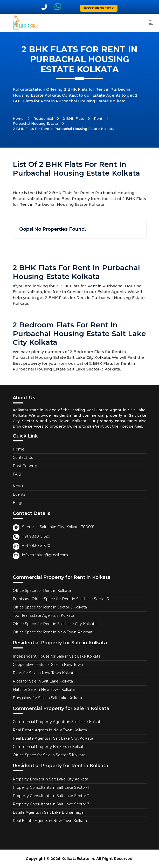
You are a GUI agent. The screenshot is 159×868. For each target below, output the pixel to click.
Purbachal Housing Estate (35, 123)
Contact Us (23, 458)
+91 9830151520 (36, 536)
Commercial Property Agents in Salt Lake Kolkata (58, 722)
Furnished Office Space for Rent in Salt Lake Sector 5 (61, 599)
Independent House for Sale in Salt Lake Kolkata (57, 656)
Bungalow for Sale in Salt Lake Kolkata (47, 698)
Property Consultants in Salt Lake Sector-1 (51, 787)
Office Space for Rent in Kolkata (42, 591)
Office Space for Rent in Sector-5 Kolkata (50, 607)
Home (18, 118)
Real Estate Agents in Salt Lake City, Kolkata (53, 738)
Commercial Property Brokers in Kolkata (49, 747)
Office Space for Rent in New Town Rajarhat (53, 632)
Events (19, 494)
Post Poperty (25, 466)
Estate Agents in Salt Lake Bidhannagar (49, 812)
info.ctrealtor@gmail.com (45, 555)
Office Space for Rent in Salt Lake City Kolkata (55, 624)
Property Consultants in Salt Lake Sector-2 (51, 796)
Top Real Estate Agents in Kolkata (43, 615)
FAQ (17, 474)
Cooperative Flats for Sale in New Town (48, 665)
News (18, 486)
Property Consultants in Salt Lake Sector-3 (51, 804)
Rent (98, 118)
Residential (43, 118)
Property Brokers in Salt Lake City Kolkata (50, 779)
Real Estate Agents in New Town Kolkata (50, 730)
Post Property (99, 8)
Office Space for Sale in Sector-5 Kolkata (49, 755)
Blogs (18, 503)
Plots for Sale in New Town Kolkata (44, 673)
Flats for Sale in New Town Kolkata (44, 690)
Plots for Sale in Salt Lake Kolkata (43, 681)
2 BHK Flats (73, 118)
